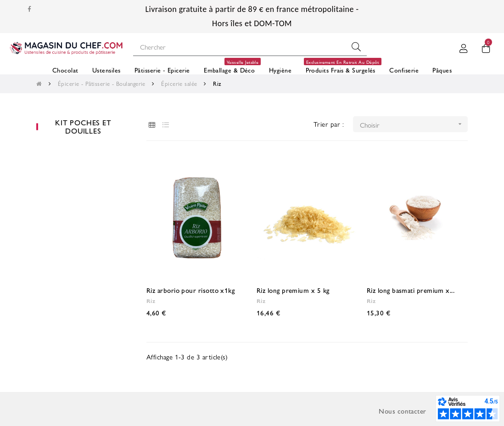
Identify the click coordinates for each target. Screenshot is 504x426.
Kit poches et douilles (83, 126)
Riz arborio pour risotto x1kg (190, 290)
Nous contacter (402, 411)
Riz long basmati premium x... (411, 290)
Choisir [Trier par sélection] (414, 124)
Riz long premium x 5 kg (293, 290)
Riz (151, 301)
